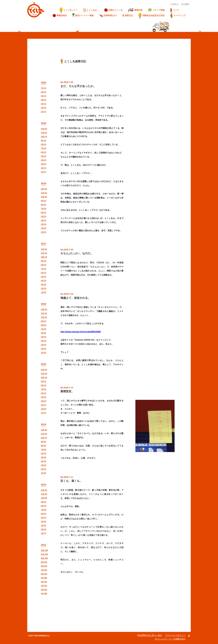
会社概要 (185, 4)
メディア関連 (156, 10)
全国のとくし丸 (113, 10)
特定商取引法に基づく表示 (150, 635)
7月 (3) (44, 269)
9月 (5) (44, 381)
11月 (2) (44, 193)
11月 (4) (44, 374)
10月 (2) (44, 197)
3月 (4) (44, 224)
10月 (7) (44, 438)
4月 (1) (44, 220)
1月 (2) (44, 232)
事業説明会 (60, 16)
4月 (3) (44, 100)
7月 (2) (44, 148)
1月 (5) (44, 292)
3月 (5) (44, 465)
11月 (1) (44, 133)
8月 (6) (44, 446)
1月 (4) (44, 353)
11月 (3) (44, 253)
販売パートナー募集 (83, 16)
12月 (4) (44, 129)
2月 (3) (44, 108)
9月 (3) (44, 201)
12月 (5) (44, 430)
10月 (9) (44, 498)
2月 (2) (44, 228)
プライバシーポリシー (175, 635)
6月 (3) (44, 273)
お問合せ (175, 4)
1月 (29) (44, 594)
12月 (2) (44, 189)
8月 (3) (44, 325)
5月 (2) (44, 216)
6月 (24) (44, 574)
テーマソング (178, 16)
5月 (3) (44, 156)
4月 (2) (44, 160)
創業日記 (128, 15)
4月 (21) (44, 582)
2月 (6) (44, 409)
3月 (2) (44, 164)
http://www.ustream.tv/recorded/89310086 (81, 332)
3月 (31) (44, 586)
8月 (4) (44, 265)
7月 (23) (44, 570)
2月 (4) (44, 349)
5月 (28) (44, 578)
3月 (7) (44, 405)
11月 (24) (44, 554)
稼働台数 (135, 10)
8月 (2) (44, 144)
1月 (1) (44, 112)
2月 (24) (44, 590)
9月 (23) (44, 562)
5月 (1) (44, 96)
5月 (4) (44, 337)
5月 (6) (44, 457)
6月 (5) (44, 453)
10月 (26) (44, 558)
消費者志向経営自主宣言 (151, 16)
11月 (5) (44, 434)
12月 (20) (44, 550)
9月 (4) (44, 321)
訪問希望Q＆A (108, 16)
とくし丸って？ (69, 10)
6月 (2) (44, 92)
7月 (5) (44, 329)
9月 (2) (44, 141)
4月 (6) (44, 401)
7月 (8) (44, 450)
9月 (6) (44, 442)
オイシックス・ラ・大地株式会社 (170, 639)
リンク (175, 10)
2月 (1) (44, 168)
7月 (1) (44, 88)
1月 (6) (44, 473)
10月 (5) (44, 378)
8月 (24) (44, 566)
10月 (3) (44, 137)
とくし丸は (91, 10)
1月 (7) (44, 413)
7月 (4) (44, 209)
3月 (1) (44, 104)
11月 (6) (44, 494)
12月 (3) (44, 249)
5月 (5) (44, 397)
